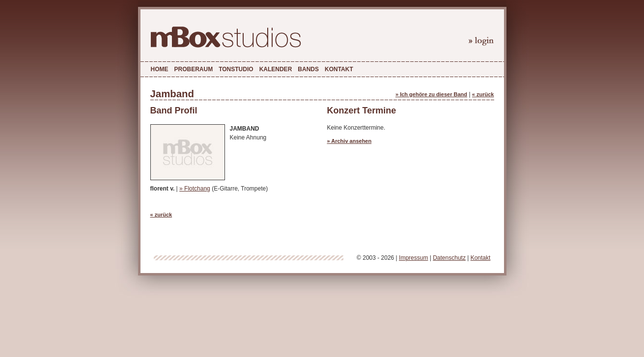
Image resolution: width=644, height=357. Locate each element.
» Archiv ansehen (350, 141)
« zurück (483, 94)
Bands (308, 69)
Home (160, 69)
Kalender (276, 69)
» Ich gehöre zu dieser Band (431, 94)
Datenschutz (449, 258)
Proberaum (194, 69)
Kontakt (339, 69)
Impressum (413, 258)
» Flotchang (195, 189)
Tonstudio (236, 69)
